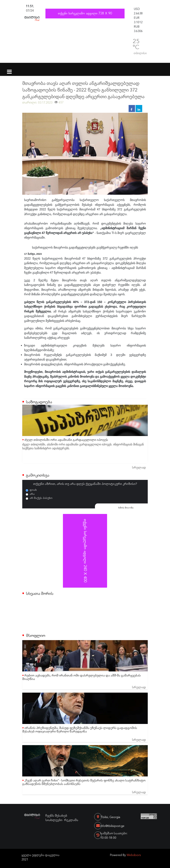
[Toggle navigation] (9, 69)
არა (32, 494)
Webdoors (134, 855)
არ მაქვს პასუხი (41, 498)
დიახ (33, 490)
